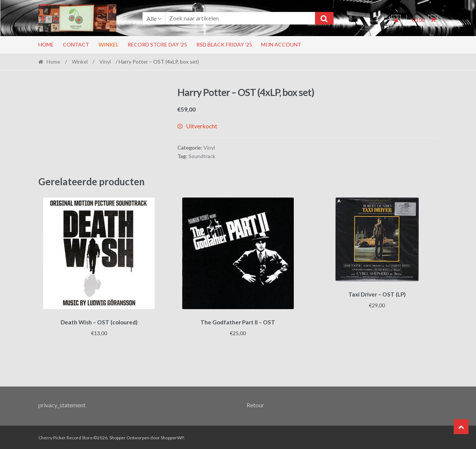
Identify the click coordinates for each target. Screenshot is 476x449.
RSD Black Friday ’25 (224, 44)
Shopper (118, 437)
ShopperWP (172, 437)
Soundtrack (202, 156)
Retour (255, 404)
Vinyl (105, 62)
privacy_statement (62, 404)
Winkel (109, 44)
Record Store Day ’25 (157, 44)
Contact (76, 44)
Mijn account (281, 44)
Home (46, 44)
